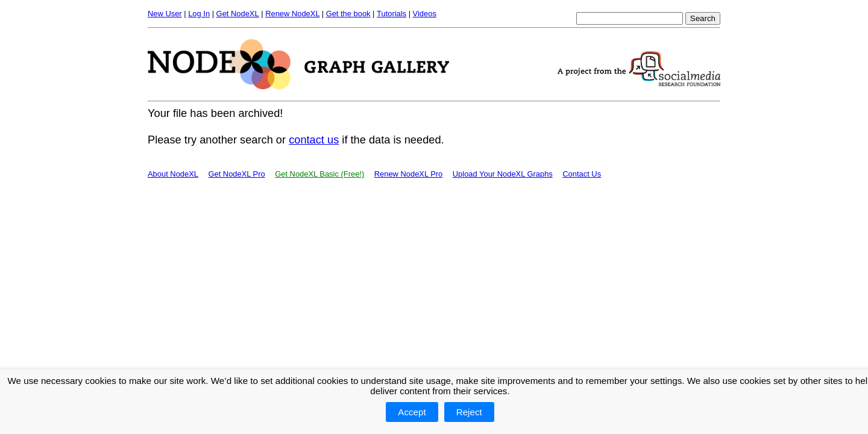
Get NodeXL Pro (236, 174)
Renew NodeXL (292, 14)
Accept (412, 412)
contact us (314, 140)
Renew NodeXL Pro (409, 174)
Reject (469, 412)
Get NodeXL (238, 14)
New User (165, 14)
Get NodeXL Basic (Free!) (319, 174)
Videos (425, 14)
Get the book (348, 14)
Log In (199, 14)
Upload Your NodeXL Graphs (503, 174)
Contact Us (582, 174)
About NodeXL (173, 174)
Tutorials (392, 14)
